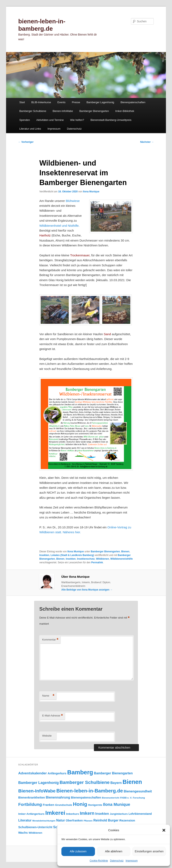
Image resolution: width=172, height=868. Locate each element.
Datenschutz (117, 861)
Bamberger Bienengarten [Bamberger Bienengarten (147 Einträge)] (113, 773)
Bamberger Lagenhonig (100, 102)
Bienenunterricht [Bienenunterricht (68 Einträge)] (110, 798)
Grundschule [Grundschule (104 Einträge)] (64, 805)
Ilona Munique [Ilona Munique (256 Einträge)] (117, 804)
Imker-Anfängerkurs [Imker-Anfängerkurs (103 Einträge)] (31, 814)
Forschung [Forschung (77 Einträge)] (139, 798)
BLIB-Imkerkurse (41, 102)
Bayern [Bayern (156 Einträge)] (116, 783)
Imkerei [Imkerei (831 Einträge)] (55, 813)
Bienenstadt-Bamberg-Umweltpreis (111, 120)
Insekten (44, 555)
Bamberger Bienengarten (94, 111)
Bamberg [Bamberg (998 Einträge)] (80, 772)
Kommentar (50, 640)
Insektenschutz (86, 559)
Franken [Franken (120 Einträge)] (48, 805)
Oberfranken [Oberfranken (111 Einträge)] (74, 820)
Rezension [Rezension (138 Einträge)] (127, 820)
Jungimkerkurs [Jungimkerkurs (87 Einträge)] (119, 814)
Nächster (147, 142)
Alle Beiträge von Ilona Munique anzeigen (87, 590)
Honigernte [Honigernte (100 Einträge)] (95, 805)
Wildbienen (102, 559)
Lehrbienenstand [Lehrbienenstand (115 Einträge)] (140, 814)
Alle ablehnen (114, 851)
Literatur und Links (30, 129)
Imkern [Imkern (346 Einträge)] (87, 813)
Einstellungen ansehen (149, 851)
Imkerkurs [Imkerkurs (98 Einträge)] (72, 814)
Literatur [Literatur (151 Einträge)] (25, 820)
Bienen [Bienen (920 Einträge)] (132, 782)
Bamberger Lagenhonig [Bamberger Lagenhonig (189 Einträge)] (39, 783)
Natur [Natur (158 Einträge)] (60, 820)
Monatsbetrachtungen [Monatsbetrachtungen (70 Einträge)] (44, 821)
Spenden (25, 120)
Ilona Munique (91, 192)
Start (22, 102)
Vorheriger (26, 142)
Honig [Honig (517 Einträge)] (80, 804)
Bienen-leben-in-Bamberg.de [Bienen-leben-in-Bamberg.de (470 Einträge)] (90, 791)
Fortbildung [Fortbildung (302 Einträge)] (30, 804)
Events (61, 102)
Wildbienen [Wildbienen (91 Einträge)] (35, 833)
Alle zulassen (78, 851)
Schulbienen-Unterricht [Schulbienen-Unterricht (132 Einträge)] (35, 827)
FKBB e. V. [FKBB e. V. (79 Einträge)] (126, 798)
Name (48, 696)
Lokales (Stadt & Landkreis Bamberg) (72, 555)
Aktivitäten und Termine (50, 120)
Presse (76, 102)
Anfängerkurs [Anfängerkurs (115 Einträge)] (57, 773)
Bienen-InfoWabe (63, 111)
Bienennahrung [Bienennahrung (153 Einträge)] (58, 797)
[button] (164, 830)
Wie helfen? (77, 120)
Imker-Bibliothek (125, 111)
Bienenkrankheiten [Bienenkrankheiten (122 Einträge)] (32, 798)
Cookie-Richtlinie (99, 861)
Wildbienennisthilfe (122, 559)
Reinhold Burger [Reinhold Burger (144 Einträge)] (106, 820)
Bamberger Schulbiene (33, 111)
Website (47, 736)
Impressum (132, 861)
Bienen (125, 552)
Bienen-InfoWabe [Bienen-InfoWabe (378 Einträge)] (37, 791)
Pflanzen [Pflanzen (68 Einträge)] (88, 821)
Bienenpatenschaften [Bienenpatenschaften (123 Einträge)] (86, 798)
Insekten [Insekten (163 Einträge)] (102, 814)
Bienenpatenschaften (133, 102)
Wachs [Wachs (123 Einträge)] (23, 833)
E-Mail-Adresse (52, 716)
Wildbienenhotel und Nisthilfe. (59, 226)
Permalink (97, 562)
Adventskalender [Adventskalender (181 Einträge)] (33, 773)
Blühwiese (73, 201)
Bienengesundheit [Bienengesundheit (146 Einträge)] (138, 791)
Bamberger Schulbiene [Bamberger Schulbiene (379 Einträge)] (85, 782)
